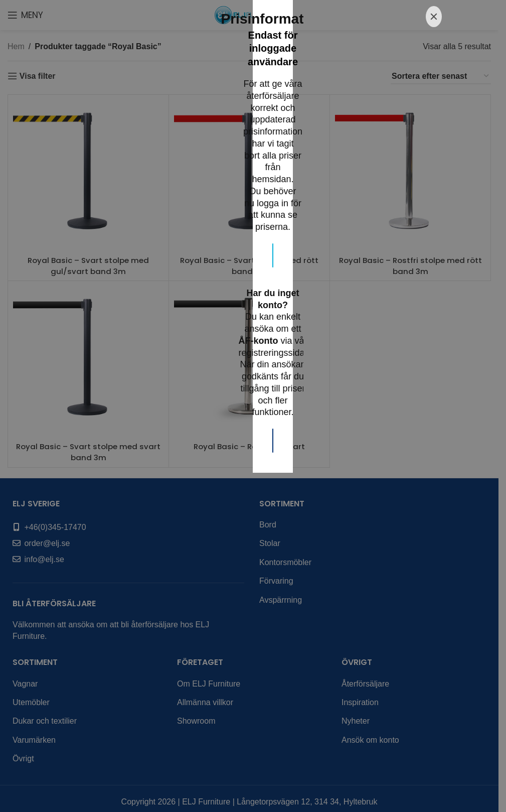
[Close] (434, 278)
